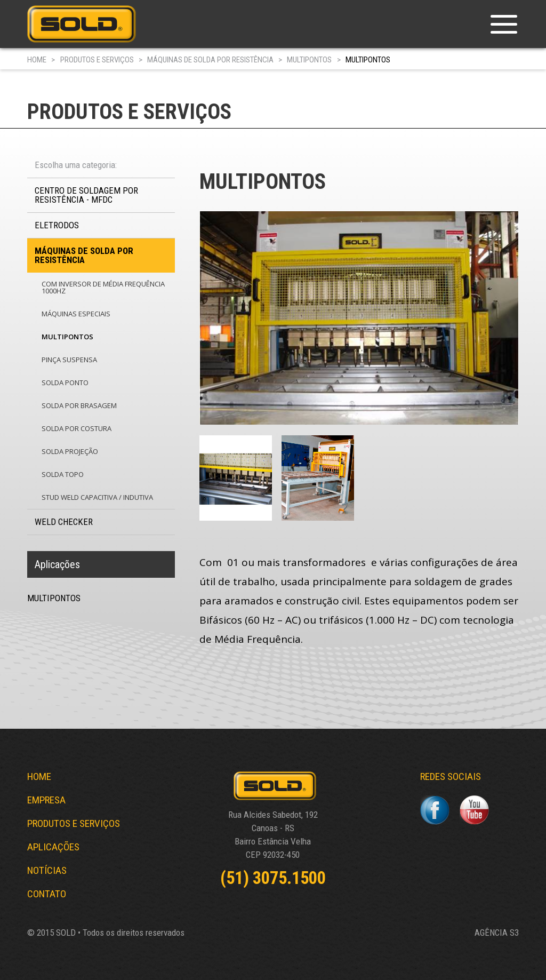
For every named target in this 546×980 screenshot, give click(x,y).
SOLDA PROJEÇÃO (70, 451)
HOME (37, 60)
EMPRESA (46, 800)
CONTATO (47, 894)
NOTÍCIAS (47, 870)
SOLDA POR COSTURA (77, 428)
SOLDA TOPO (63, 474)
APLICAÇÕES (53, 847)
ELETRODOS (57, 225)
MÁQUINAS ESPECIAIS (76, 314)
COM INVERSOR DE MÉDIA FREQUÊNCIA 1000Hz (103, 287)
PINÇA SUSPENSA (69, 360)
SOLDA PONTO (65, 383)
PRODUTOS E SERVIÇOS (97, 60)
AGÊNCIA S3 (497, 933)
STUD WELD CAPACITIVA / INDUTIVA (97, 497)
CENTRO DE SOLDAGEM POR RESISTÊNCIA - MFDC (86, 195)
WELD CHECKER (64, 522)
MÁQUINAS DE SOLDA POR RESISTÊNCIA (210, 60)
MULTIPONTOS (309, 60)
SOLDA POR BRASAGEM (79, 405)
